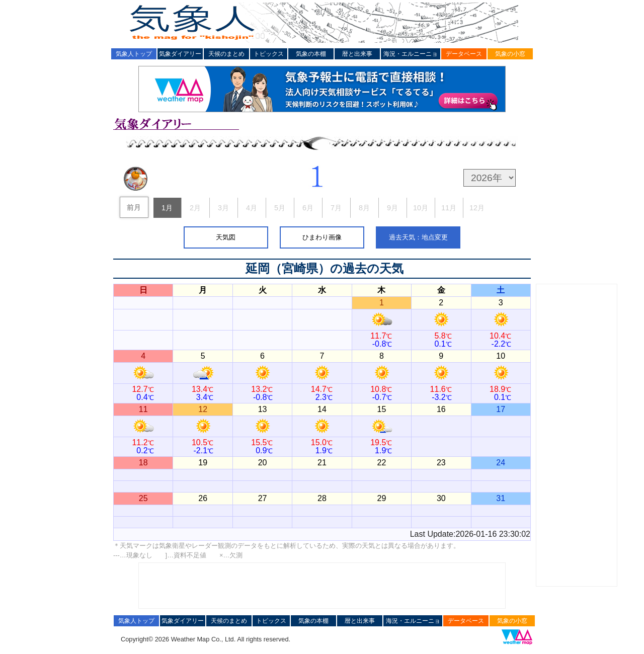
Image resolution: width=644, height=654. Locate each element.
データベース (464, 54)
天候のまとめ (226, 54)
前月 (134, 207)
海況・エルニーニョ (411, 54)
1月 (167, 208)
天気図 (226, 237)
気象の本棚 (311, 54)
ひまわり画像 (322, 237)
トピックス (269, 54)
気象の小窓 (510, 54)
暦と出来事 (357, 54)
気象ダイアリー (180, 54)
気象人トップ (134, 54)
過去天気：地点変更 (418, 237)
